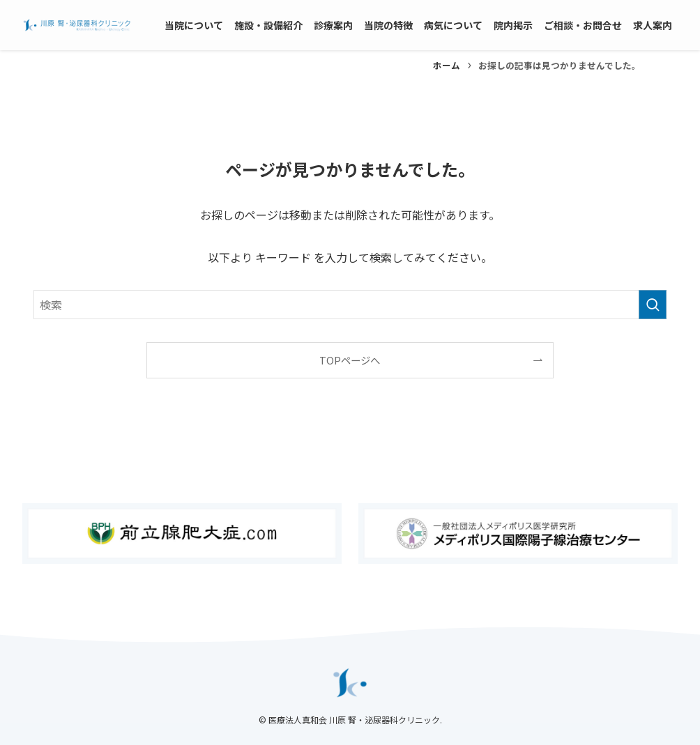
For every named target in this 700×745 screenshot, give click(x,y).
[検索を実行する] (653, 305)
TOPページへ (350, 360)
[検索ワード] (350, 305)
